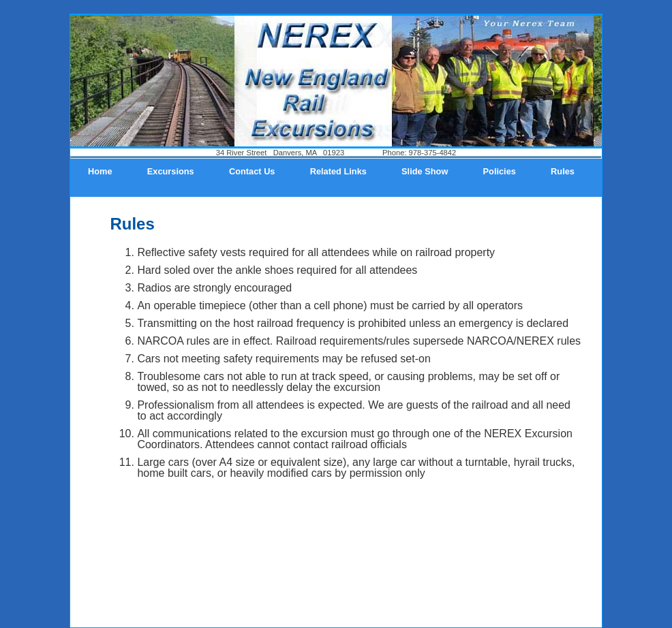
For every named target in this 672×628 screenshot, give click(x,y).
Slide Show (425, 171)
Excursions (171, 171)
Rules (563, 171)
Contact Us (252, 171)
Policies (500, 171)
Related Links (338, 171)
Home (100, 171)
